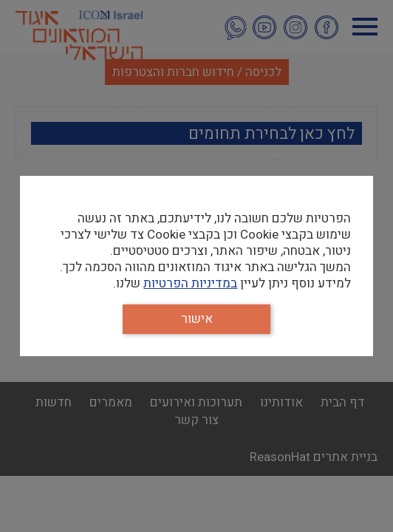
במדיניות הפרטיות (190, 283)
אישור (197, 319)
